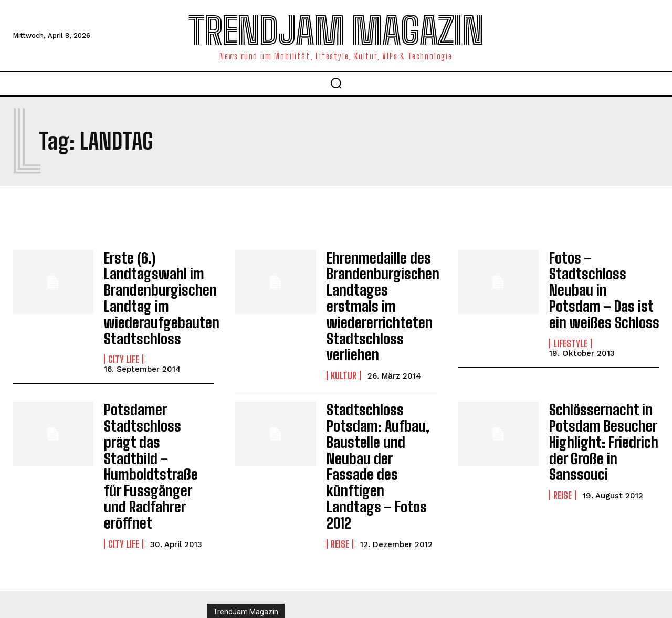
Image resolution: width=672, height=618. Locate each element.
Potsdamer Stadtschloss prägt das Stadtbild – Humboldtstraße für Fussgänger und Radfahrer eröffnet (153, 421)
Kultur (344, 345)
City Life (124, 345)
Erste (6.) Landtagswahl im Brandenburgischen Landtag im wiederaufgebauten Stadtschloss (154, 291)
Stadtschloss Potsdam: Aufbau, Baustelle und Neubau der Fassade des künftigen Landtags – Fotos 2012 (381, 421)
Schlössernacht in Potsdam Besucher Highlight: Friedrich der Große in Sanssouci (596, 415)
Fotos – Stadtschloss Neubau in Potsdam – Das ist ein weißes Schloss (602, 277)
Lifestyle (570, 318)
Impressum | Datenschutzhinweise (266, 573)
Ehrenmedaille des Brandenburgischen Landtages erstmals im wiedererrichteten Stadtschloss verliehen (379, 291)
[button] (336, 83)
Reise (340, 476)
